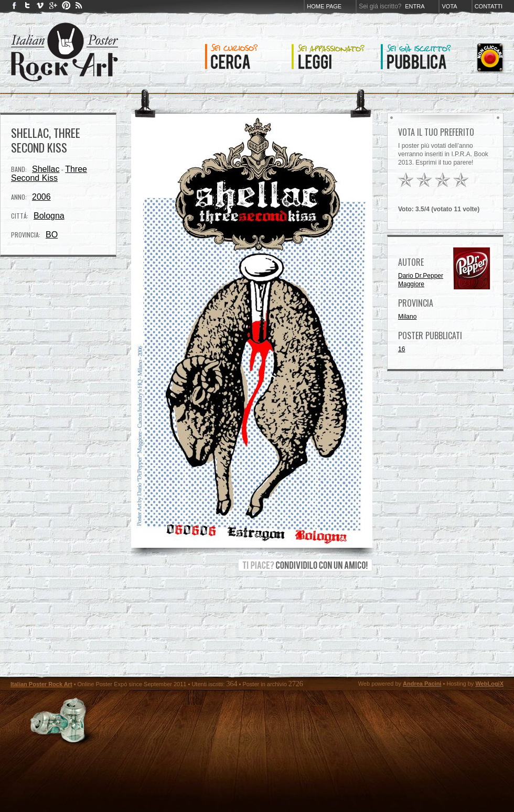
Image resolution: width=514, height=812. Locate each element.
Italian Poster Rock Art (41, 684)
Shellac (46, 169)
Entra (415, 6)
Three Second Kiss (49, 174)
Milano (407, 317)
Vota (449, 6)
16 (401, 349)
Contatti (489, 6)
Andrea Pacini (422, 684)
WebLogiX (489, 684)
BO (52, 235)
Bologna (49, 216)
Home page (324, 6)
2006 (41, 197)
